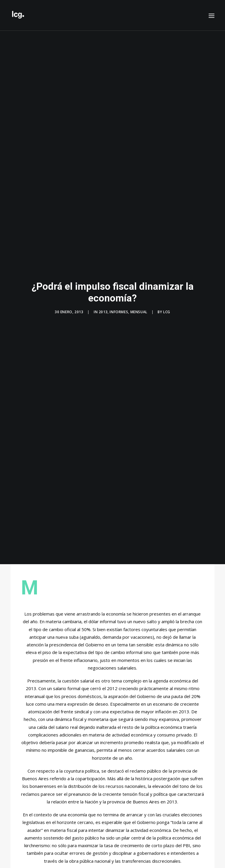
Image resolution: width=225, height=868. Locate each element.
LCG (167, 312)
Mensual (139, 312)
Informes (119, 312)
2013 (103, 312)
